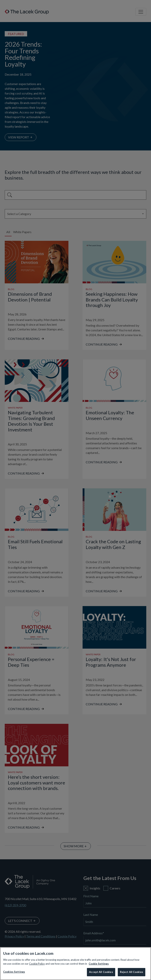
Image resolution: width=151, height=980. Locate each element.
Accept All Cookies (101, 972)
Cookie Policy (37, 964)
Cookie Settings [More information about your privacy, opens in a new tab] (99, 964)
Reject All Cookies (132, 972)
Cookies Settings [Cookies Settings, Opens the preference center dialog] (14, 972)
